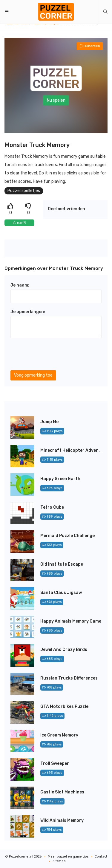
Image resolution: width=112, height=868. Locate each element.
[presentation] (56, 354)
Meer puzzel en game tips (68, 857)
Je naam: (20, 285)
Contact (101, 857)
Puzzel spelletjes (24, 191)
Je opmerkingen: (28, 312)
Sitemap (59, 861)
